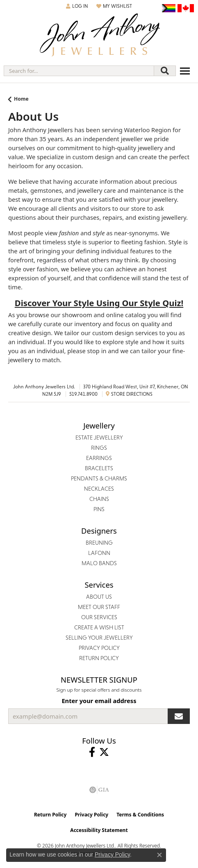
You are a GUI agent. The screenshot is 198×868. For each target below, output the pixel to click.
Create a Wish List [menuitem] (99, 627)
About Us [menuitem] (99, 597)
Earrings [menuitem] (99, 458)
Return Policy (50, 815)
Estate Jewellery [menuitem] (99, 437)
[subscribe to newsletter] (179, 716)
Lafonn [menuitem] (99, 553)
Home (21, 99)
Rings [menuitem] (99, 448)
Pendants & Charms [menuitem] (99, 478)
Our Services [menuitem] (99, 617)
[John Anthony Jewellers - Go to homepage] (99, 36)
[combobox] (79, 71)
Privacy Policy (91, 815)
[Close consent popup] (159, 855)
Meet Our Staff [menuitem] (99, 607)
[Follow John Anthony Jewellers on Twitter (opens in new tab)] (104, 752)
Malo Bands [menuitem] (99, 563)
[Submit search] (165, 71)
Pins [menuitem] (99, 509)
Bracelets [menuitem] (99, 468)
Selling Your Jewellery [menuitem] (99, 638)
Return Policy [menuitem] (99, 658)
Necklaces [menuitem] (99, 489)
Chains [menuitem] (99, 499)
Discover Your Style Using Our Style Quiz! (99, 303)
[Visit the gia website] (99, 790)
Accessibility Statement (99, 830)
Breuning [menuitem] (99, 543)
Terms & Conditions (140, 815)
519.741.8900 (83, 394)
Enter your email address (99, 701)
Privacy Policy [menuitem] (99, 648)
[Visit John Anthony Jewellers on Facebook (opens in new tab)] (92, 752)
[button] (77, 6)
